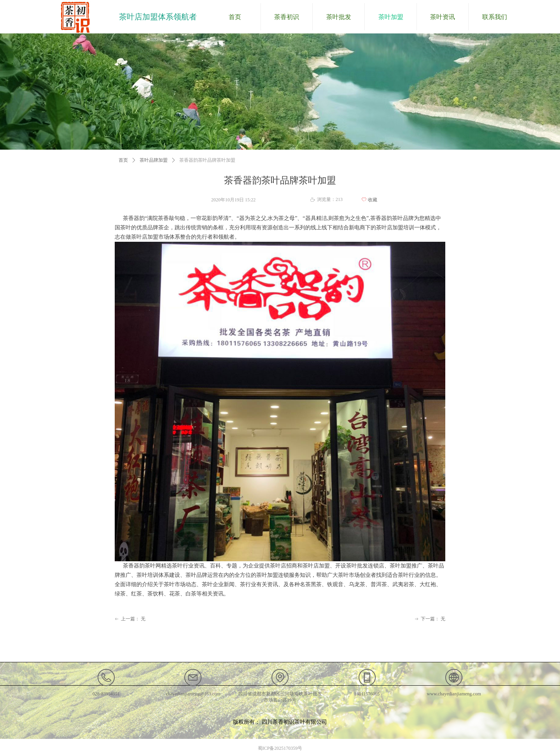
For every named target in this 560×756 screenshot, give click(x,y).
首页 (123, 160)
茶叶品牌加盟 (154, 160)
